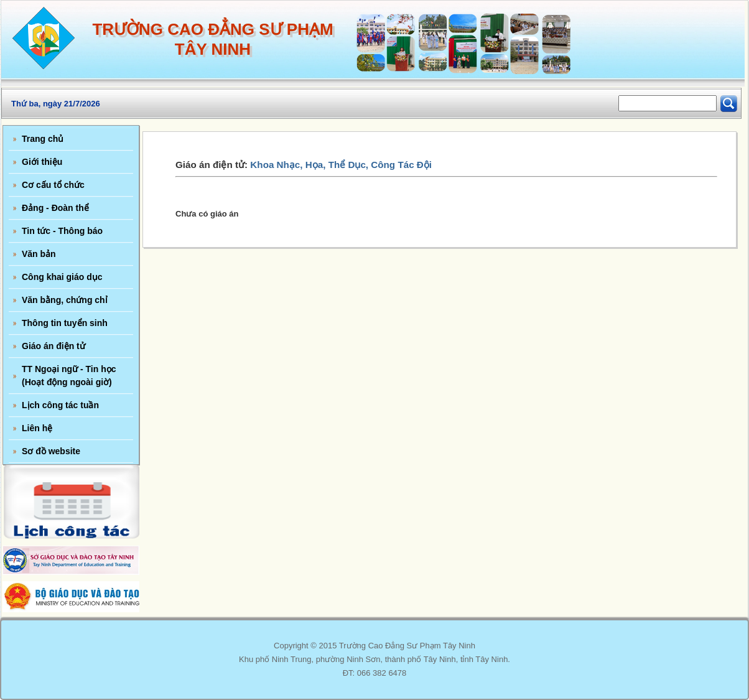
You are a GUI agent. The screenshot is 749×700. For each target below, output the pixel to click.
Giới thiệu (42, 162)
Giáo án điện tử (53, 346)
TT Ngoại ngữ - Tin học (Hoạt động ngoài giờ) (69, 376)
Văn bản (39, 254)
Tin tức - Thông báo (62, 231)
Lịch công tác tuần (60, 405)
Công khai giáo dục (62, 277)
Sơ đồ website (51, 451)
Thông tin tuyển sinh (65, 323)
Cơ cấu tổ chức (53, 185)
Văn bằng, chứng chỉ (65, 300)
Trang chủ (43, 139)
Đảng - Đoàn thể (55, 208)
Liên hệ (37, 428)
